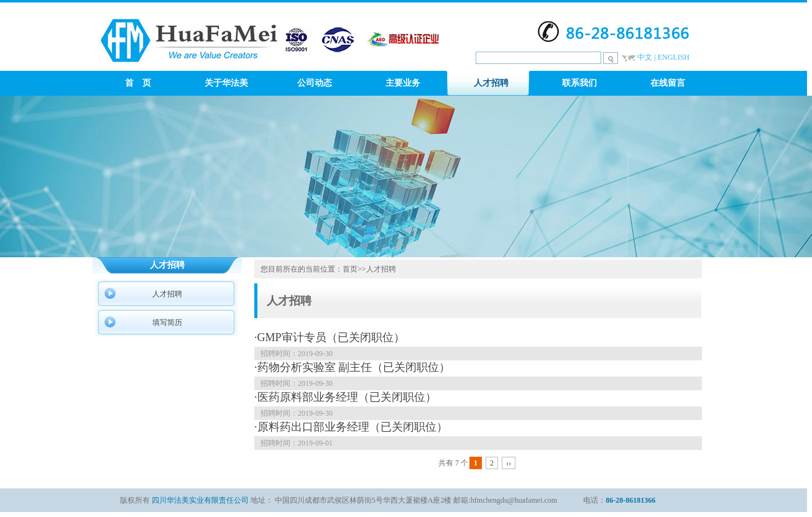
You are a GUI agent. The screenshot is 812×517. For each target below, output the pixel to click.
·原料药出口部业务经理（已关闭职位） (351, 427)
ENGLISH (674, 57)
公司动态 (315, 83)
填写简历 (167, 323)
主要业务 (403, 83)
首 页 (138, 83)
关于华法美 (226, 83)
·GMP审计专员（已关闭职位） (330, 337)
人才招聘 (491, 83)
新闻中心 (672, 500)
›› (509, 463)
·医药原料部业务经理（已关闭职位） (345, 397)
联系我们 (579, 83)
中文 (645, 57)
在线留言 (668, 83)
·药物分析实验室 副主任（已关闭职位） (352, 367)
